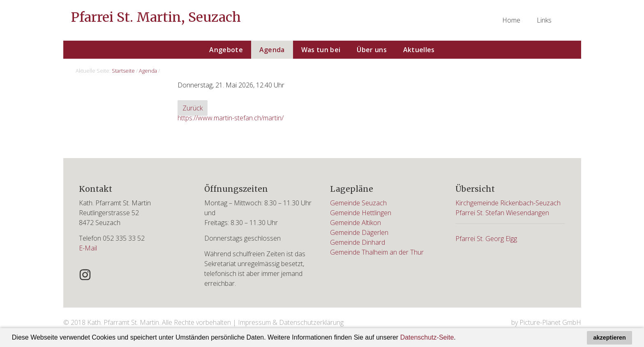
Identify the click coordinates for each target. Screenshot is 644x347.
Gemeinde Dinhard (358, 242)
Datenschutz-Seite (427, 337)
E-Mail (88, 248)
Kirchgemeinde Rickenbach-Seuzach (508, 203)
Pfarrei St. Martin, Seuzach (156, 17)
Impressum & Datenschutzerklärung (291, 322)
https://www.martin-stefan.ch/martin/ (231, 118)
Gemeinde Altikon (355, 223)
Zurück (193, 108)
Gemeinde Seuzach (358, 203)
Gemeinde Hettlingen (361, 213)
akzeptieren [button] (610, 338)
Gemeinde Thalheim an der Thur (377, 252)
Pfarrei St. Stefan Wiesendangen (502, 213)
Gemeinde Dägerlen (359, 232)
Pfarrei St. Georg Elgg (486, 239)
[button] (459, 338)
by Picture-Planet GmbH (546, 322)
